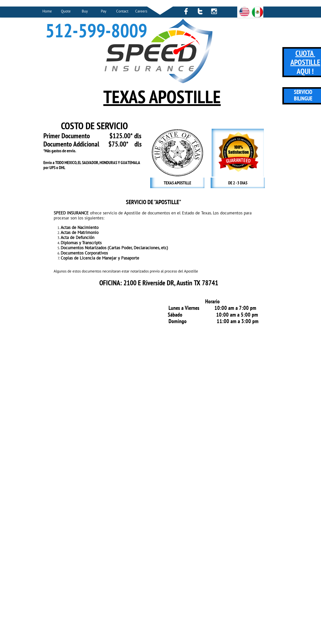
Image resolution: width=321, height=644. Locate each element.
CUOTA (305, 53)
